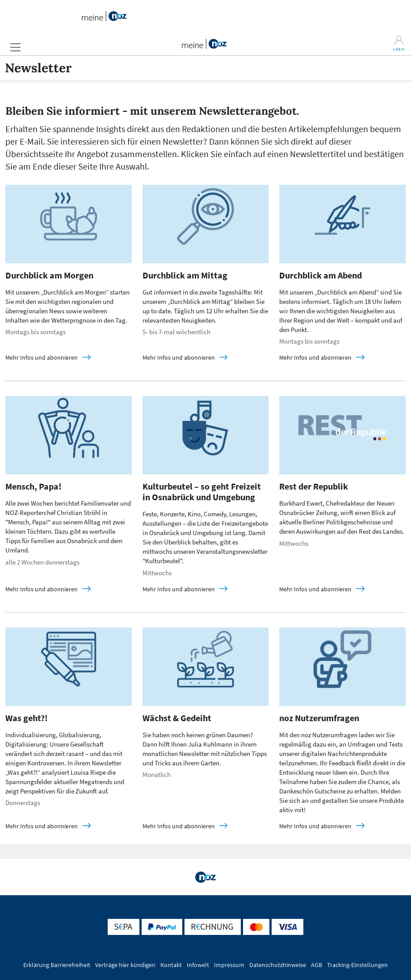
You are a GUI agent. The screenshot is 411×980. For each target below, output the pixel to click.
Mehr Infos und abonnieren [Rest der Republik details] (316, 589)
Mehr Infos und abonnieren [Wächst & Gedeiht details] (179, 826)
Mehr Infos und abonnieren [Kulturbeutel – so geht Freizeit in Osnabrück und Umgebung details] (179, 589)
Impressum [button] (229, 965)
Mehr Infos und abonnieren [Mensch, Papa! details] (42, 589)
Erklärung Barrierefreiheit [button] (57, 965)
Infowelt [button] (198, 965)
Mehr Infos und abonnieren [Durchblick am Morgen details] (42, 357)
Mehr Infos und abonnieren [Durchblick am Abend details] (316, 357)
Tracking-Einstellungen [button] (357, 965)
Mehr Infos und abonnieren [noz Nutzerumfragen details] (316, 826)
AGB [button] (317, 965)
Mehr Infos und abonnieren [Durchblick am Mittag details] (179, 357)
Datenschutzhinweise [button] (278, 965)
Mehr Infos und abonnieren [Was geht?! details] (42, 826)
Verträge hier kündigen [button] (125, 965)
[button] (15, 47)
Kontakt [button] (171, 965)
